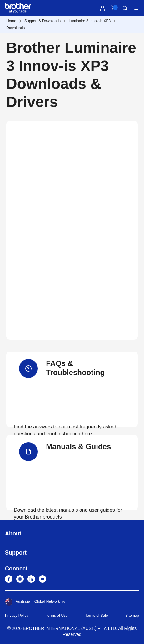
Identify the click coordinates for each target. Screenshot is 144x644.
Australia (18, 602)
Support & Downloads (42, 21)
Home (11, 21)
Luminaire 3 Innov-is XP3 (90, 21)
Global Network (47, 601)
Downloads (15, 28)
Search (125, 8)
